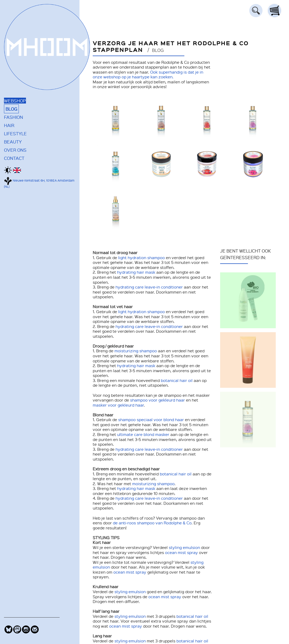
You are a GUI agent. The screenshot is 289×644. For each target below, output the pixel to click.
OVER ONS (15, 150)
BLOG (11, 109)
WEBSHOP (15, 101)
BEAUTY (13, 142)
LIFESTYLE (15, 133)
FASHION (14, 117)
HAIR (9, 125)
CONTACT (14, 158)
